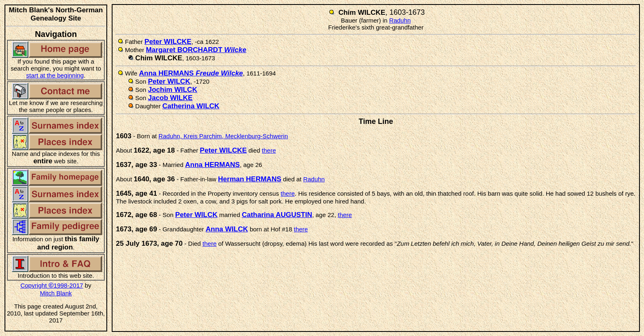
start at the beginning (55, 75)
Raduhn (400, 20)
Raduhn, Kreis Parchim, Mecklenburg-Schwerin (223, 136)
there (269, 150)
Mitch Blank (56, 293)
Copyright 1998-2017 (52, 285)
